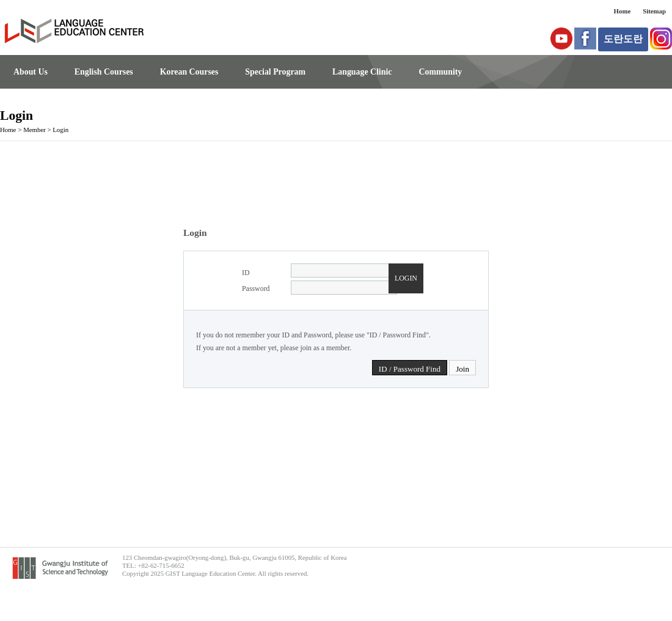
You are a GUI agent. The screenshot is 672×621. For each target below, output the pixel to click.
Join (462, 369)
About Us (31, 72)
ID (246, 273)
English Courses (104, 72)
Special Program (275, 72)
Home (623, 11)
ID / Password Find (410, 369)
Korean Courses (189, 72)
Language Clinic (362, 72)
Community (440, 72)
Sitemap (654, 11)
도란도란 (623, 39)
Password (256, 288)
